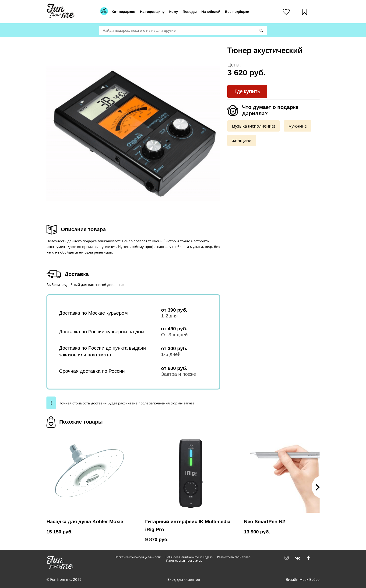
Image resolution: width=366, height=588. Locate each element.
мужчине (298, 126)
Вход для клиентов (184, 579)
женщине (242, 140)
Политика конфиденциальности (138, 557)
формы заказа (183, 403)
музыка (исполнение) (253, 126)
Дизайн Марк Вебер (303, 579)
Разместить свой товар (234, 557)
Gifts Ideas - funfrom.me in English (189, 557)
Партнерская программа (184, 561)
